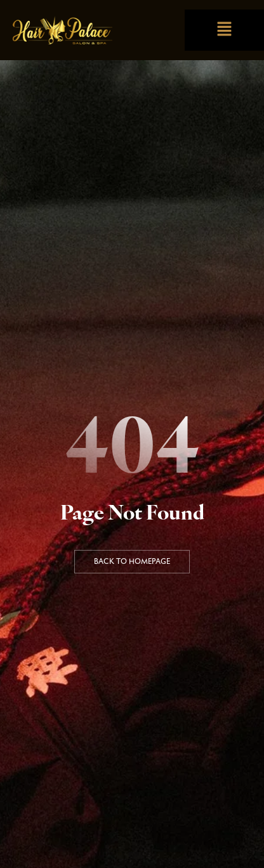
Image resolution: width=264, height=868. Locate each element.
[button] (224, 30)
